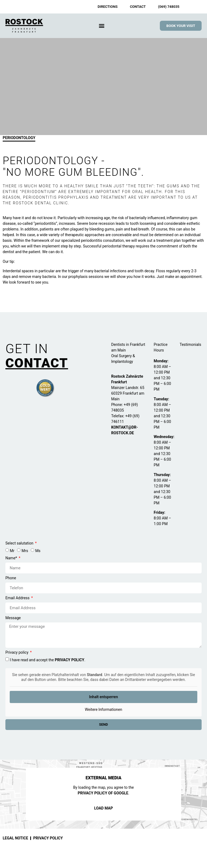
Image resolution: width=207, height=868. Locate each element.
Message (13, 618)
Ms (38, 551)
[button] (101, 26)
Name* (12, 558)
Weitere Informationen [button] (103, 709)
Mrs (25, 551)
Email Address (18, 598)
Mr (12, 551)
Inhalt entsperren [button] (104, 697)
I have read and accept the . (47, 660)
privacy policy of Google (103, 793)
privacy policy (70, 660)
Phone (11, 578)
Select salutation (20, 543)
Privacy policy (17, 652)
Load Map (103, 808)
